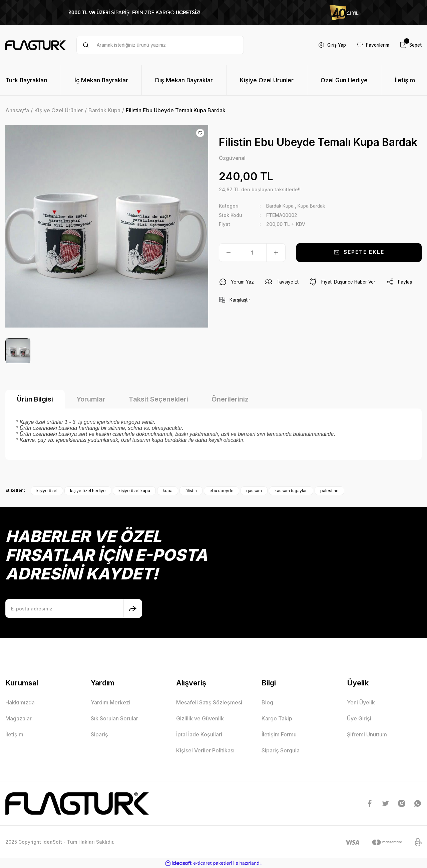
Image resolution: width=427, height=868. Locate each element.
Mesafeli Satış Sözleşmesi (209, 702)
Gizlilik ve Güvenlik (200, 718)
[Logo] (36, 45)
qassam (254, 491)
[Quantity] (252, 253)
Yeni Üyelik (361, 702)
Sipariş (99, 734)
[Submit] (133, 608)
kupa (168, 491)
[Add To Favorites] (200, 133)
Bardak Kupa (281, 206)
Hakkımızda (20, 702)
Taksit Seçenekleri (158, 399)
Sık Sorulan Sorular (114, 718)
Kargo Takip (277, 718)
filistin (191, 491)
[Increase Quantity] (276, 253)
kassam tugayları (291, 491)
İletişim (14, 734)
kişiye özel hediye (88, 491)
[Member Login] (327, 45)
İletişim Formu (279, 734)
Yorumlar (91, 399)
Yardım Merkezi (111, 702)
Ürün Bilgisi (35, 399)
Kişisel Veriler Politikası (205, 750)
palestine (329, 491)
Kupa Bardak (315, 206)
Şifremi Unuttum (367, 734)
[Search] (160, 45)
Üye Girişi (359, 718)
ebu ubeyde (222, 491)
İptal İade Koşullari (199, 734)
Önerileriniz (230, 399)
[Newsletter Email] (74, 608)
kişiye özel (47, 491)
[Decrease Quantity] (229, 253)
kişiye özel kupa (134, 491)
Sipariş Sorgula (281, 750)
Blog (267, 702)
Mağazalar (19, 718)
